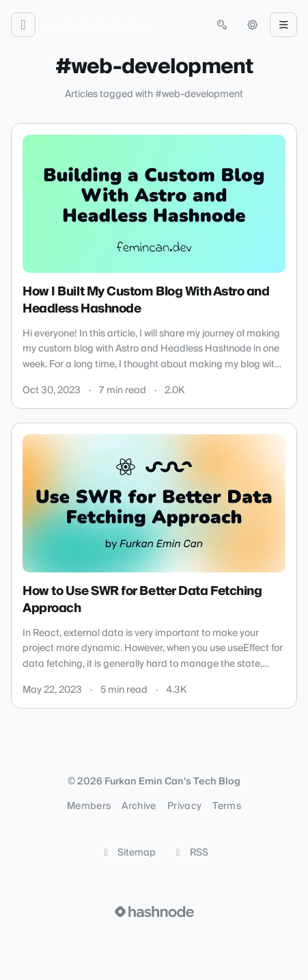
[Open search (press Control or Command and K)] (222, 25)
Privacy (184, 806)
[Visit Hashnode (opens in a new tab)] (154, 912)
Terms (227, 806)
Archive (139, 806)
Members (89, 806)
